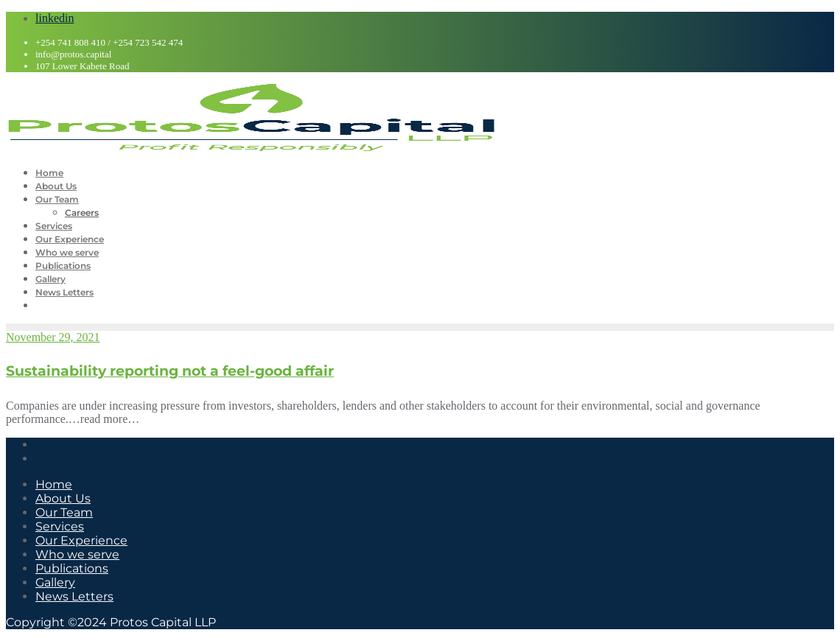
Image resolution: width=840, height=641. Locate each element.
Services (60, 526)
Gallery (55, 582)
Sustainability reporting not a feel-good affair (170, 371)
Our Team (64, 512)
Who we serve (77, 554)
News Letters (74, 596)
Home (54, 484)
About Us (63, 498)
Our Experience (81, 540)
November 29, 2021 (53, 337)
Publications (72, 568)
